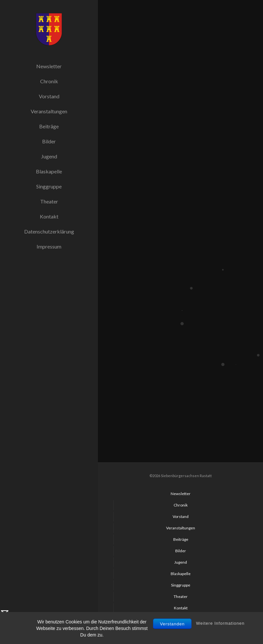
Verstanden (172, 640)
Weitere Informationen (220, 640)
